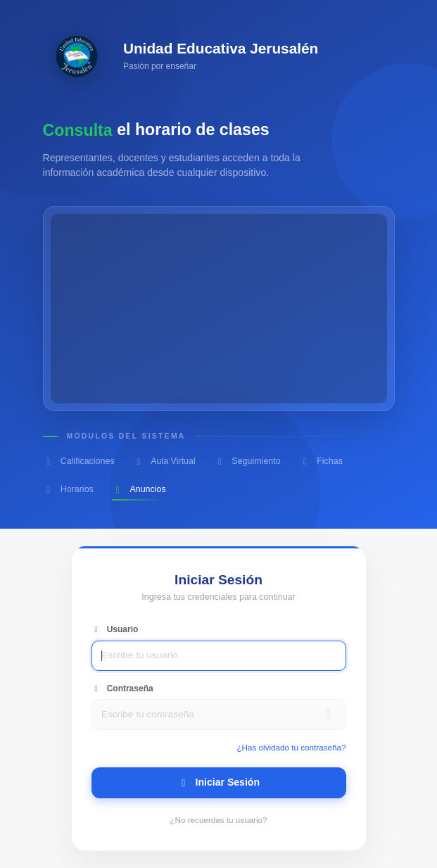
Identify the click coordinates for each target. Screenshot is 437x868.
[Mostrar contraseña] (329, 715)
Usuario (115, 629)
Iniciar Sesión (218, 782)
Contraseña (122, 688)
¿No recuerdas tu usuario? (218, 820)
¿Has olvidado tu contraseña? (291, 747)
